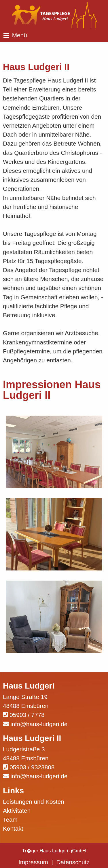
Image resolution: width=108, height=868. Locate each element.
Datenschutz (73, 862)
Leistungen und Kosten (34, 802)
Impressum (33, 862)
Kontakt (13, 828)
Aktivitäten (17, 811)
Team (10, 820)
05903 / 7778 (27, 715)
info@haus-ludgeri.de (39, 724)
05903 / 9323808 (32, 767)
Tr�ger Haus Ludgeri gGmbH (54, 851)
